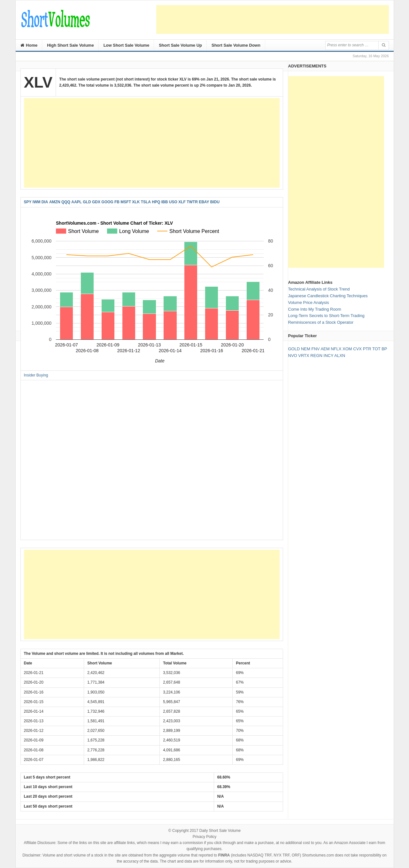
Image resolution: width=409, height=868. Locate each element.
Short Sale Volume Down (236, 45)
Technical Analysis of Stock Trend (319, 289)
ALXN (340, 356)
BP (384, 349)
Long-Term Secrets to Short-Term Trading (326, 316)
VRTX (304, 356)
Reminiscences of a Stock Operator (321, 322)
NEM (306, 349)
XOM (347, 349)
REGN (316, 356)
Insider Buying (36, 375)
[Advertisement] (273, 19)
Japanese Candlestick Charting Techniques (328, 296)
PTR (367, 349)
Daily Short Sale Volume (220, 831)
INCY (329, 356)
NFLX (336, 349)
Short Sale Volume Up (180, 45)
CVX (357, 349)
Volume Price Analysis (309, 302)
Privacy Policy (205, 837)
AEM (325, 349)
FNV (315, 349)
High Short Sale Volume (70, 45)
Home (29, 45)
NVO (293, 356)
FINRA (224, 855)
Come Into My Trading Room (315, 309)
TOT (376, 349)
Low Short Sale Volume (127, 45)
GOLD (294, 349)
